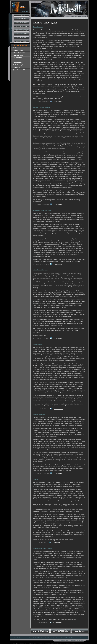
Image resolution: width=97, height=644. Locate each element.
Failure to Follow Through (42, 107)
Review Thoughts (39, 415)
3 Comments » (58, 205)
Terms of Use (73, 640)
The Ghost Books (17, 60)
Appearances (22, 19)
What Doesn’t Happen (40, 270)
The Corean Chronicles (18, 53)
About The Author (49, 638)
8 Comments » (58, 102)
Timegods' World (17, 67)
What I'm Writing (22, 26)
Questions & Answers (80, 638)
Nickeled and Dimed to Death (43, 548)
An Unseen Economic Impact (43, 210)
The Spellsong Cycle (18, 65)
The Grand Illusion (17, 48)
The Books (22, 15)
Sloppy (35, 479)
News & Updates (65, 638)
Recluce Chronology (22, 41)
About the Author (22, 30)
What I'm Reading (22, 23)
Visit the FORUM (22, 37)
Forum (73, 638)
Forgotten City (38, 344)
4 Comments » (58, 474)
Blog (70, 638)
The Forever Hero (17, 58)
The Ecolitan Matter (17, 55)
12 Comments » (58, 409)
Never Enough (38, 27)
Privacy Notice (80, 640)
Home (15, 638)
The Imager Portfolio (18, 50)
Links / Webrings (22, 34)
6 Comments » (58, 264)
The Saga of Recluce (18, 63)
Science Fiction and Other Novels (19, 70)
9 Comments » (58, 623)
